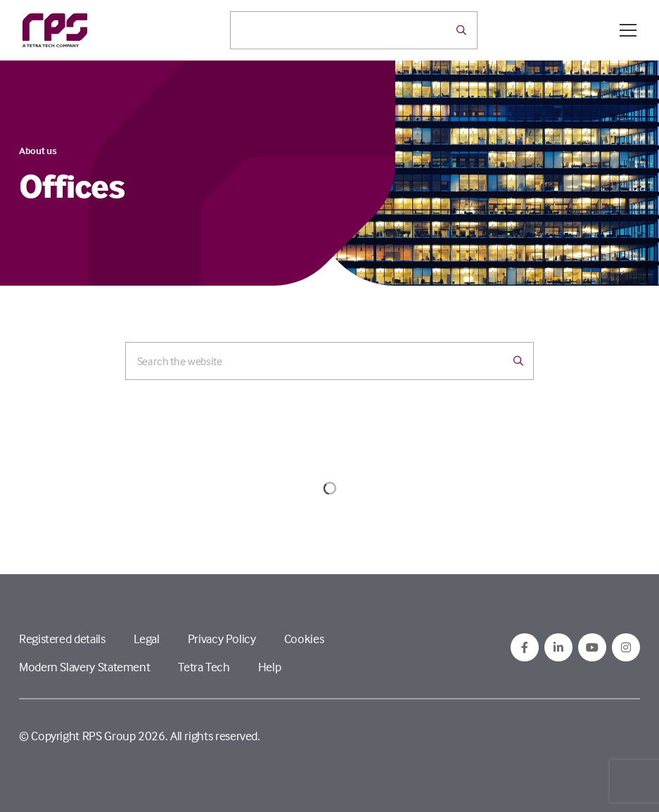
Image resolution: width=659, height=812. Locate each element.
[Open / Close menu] (628, 30)
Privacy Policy (222, 639)
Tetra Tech (204, 667)
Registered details (62, 639)
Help (270, 667)
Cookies (304, 639)
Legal (147, 639)
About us (38, 150)
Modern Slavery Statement (84, 667)
